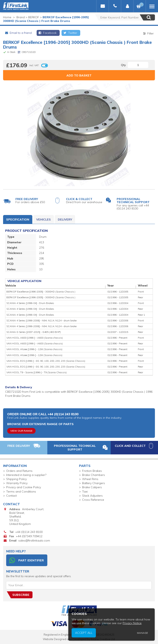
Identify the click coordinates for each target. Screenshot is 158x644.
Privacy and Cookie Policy (24, 487)
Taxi (85, 492)
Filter (148, 33)
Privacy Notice (133, 624)
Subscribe (21, 595)
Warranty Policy (17, 483)
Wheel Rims (90, 479)
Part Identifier (27, 560)
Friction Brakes (92, 471)
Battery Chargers (94, 483)
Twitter (70, 33)
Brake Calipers (92, 487)
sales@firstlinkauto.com (34, 540)
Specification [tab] (18, 220)
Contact (11, 496)
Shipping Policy (16, 479)
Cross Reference (93, 500)
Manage (143, 633)
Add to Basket (79, 75)
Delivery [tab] (65, 220)
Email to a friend (18, 33)
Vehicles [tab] (44, 220)
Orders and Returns (19, 471)
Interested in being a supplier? (26, 475)
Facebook (47, 33)
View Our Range (21, 431)
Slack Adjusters (92, 496)
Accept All (85, 633)
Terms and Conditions (21, 492)
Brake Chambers (94, 475)
